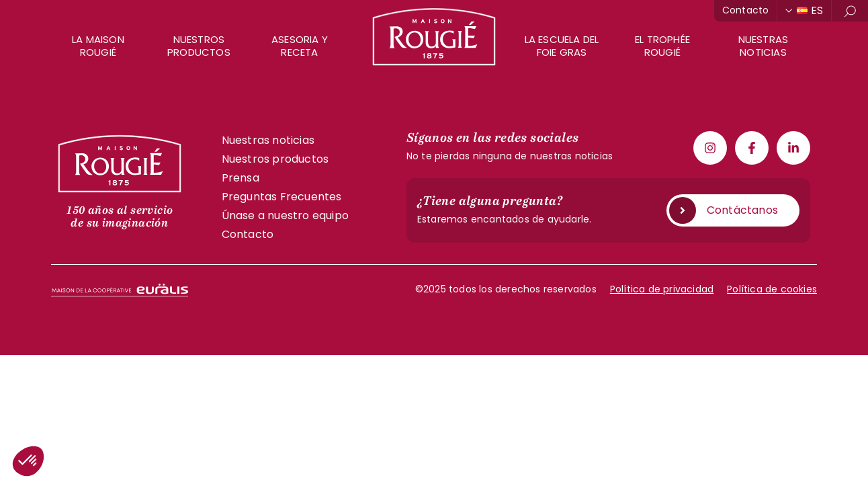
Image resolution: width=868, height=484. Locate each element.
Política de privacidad (662, 289)
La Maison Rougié (98, 46)
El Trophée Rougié (662, 46)
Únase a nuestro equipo (285, 215)
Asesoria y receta (300, 46)
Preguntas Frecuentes (282, 197)
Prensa (241, 178)
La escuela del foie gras (562, 46)
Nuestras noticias (764, 46)
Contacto (746, 10)
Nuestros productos (199, 46)
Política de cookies (772, 289)
